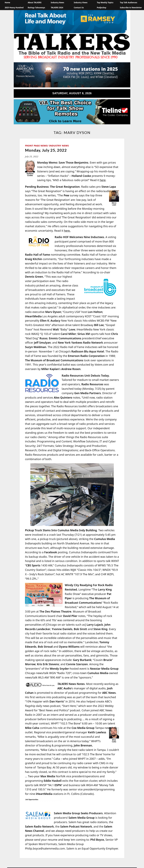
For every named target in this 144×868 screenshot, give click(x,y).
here (103, 180)
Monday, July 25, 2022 (46, 150)
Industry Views (81, 3)
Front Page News (36, 146)
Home (7, 3)
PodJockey (102, 8)
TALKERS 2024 (57, 8)
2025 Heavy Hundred (14, 8)
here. (67, 231)
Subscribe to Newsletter (131, 8)
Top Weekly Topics (105, 3)
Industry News (57, 3)
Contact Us (79, 8)
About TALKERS (35, 3)
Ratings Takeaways (36, 8)
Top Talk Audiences (129, 3)
